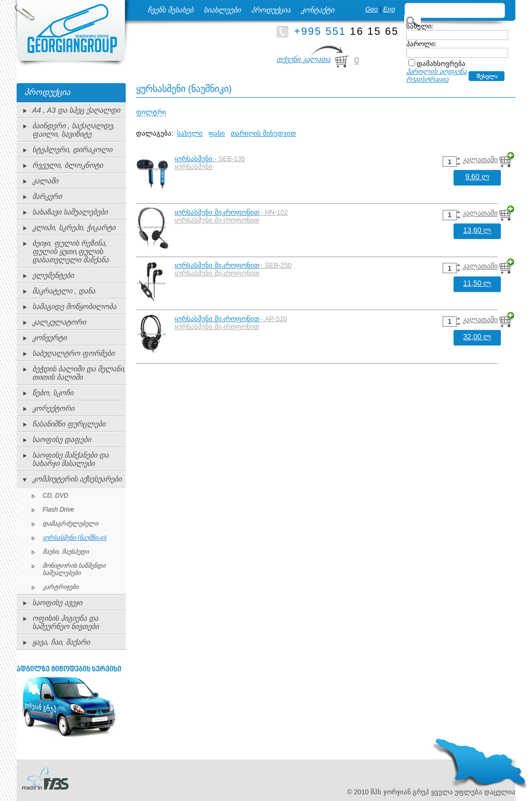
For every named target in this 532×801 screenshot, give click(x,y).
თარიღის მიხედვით (263, 133)
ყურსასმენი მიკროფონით (217, 212)
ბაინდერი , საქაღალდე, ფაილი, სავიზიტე (74, 130)
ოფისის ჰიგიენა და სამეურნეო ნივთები (65, 622)
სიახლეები (222, 10)
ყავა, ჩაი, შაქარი (61, 642)
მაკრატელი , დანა (64, 291)
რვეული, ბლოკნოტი (68, 165)
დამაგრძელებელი (70, 524)
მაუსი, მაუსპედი (66, 552)
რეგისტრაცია (427, 79)
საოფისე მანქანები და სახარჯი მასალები (70, 459)
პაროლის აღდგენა (436, 71)
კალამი (45, 181)
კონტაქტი (317, 10)
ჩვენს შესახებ (170, 10)
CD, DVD (55, 496)
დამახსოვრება (441, 64)
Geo (371, 9)
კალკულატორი (59, 322)
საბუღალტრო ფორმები (73, 353)
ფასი (217, 133)
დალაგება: (155, 133)
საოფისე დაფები (62, 439)
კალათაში (480, 159)
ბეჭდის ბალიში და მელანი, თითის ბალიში (79, 373)
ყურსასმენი (194, 159)
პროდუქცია (271, 10)
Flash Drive (58, 510)
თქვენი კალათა (303, 59)
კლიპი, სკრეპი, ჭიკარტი (74, 228)
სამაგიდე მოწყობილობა (74, 306)
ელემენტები (53, 275)
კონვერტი (49, 338)
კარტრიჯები (61, 587)
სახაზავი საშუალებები (70, 212)
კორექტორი (53, 408)
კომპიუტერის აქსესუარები (77, 479)
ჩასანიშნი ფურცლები (69, 424)
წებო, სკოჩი (53, 393)
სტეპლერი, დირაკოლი (72, 150)
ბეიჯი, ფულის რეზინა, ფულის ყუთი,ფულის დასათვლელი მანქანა (70, 251)
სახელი (190, 133)
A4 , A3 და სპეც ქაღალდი (76, 110)
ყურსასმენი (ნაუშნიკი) (75, 538)
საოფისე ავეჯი (57, 603)
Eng (389, 9)
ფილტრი (151, 112)
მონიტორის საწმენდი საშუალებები (74, 569)
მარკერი (47, 196)
